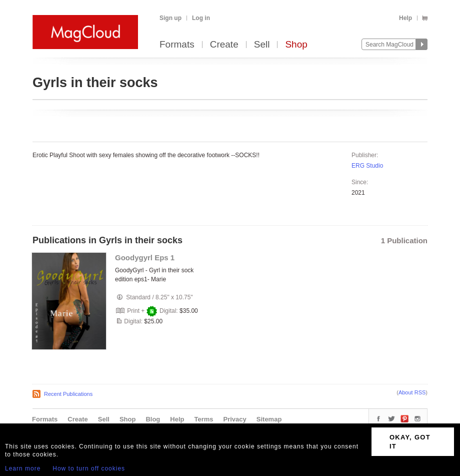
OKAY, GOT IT (410, 442)
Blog (153, 419)
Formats (177, 45)
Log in (201, 18)
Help (405, 18)
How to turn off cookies (89, 468)
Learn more (23, 468)
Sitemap (269, 419)
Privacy (235, 419)
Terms (203, 419)
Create (224, 45)
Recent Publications (68, 394)
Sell (262, 45)
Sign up (170, 18)
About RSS (412, 392)
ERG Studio (367, 166)
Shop (296, 45)
